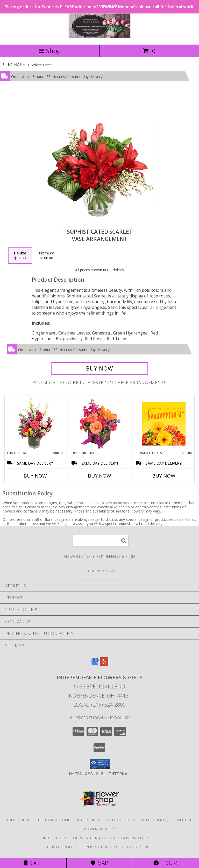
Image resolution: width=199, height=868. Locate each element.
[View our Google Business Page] (95, 664)
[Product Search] (101, 541)
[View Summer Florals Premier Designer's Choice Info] (164, 424)
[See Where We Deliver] (99, 571)
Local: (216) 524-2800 (99, 705)
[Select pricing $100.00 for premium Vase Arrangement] (47, 256)
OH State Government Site (129, 838)
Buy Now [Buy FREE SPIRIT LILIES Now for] (99, 476)
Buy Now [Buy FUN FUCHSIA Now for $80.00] (35, 476)
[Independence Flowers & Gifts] (99, 37)
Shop (50, 51)
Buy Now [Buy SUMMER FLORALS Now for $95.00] (164, 476)
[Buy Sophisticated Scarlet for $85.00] (99, 368)
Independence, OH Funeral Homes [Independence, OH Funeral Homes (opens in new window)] (39, 820)
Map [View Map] (99, 863)
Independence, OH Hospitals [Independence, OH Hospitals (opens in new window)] (106, 820)
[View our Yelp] (104, 664)
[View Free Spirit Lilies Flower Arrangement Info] (100, 424)
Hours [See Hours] (166, 863)
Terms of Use (138, 847)
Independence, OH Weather (70, 838)
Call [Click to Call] (33, 863)
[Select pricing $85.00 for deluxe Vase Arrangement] (20, 256)
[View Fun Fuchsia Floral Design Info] (35, 424)
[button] (100, 764)
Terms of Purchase (101, 847)
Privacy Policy (62, 847)
